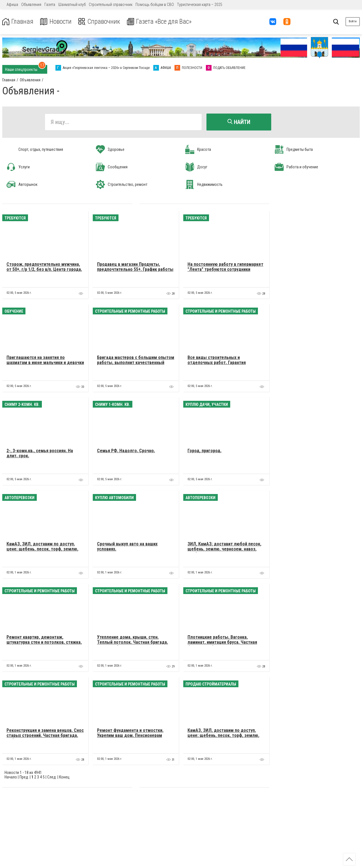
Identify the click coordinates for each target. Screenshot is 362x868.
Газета (50, 5)
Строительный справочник (111, 5)
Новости (56, 22)
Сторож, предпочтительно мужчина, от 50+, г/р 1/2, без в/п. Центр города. (44, 267)
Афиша (12, 5)
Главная (18, 22)
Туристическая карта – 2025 (200, 5)
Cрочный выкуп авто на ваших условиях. (127, 546)
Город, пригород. (204, 450)
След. (52, 777)
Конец (64, 777)
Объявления (31, 5)
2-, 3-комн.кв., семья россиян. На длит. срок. (40, 453)
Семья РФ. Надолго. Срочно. (126, 450)
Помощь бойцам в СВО (155, 5)
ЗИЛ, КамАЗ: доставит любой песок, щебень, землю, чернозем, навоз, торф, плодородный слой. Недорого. (225, 549)
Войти (353, 21)
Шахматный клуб (72, 5)
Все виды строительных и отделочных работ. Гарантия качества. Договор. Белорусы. (218, 362)
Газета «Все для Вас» (161, 22)
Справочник (100, 22)
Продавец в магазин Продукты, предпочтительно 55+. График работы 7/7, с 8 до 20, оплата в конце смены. (135, 269)
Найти (239, 122)
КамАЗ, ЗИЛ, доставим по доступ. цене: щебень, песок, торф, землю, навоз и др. (42, 549)
